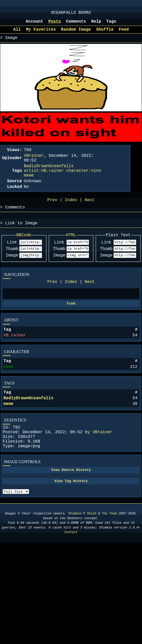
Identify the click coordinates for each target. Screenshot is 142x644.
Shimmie (75, 551)
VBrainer (102, 462)
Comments (76, 24)
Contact (71, 570)
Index (71, 300)
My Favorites (41, 33)
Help (96, 24)
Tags (111, 24)
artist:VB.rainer (44, 180)
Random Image (76, 33)
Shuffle (105, 33)
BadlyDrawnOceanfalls (28, 424)
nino (8, 391)
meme (8, 431)
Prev (52, 300)
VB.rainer (15, 357)
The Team (109, 551)
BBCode (24, 250)
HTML (71, 250)
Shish (92, 551)
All (17, 33)
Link (12, 258)
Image (12, 273)
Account (34, 24)
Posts (55, 24)
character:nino (84, 180)
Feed (124, 33)
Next (90, 300)
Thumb (12, 266)
